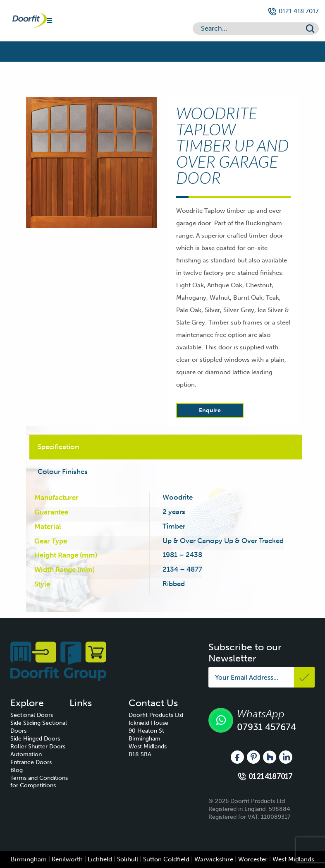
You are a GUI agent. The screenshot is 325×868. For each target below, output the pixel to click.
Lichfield (100, 859)
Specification (58, 447)
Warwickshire (214, 859)
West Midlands (293, 859)
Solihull (128, 859)
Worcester (253, 859)
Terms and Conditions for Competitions (39, 782)
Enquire (210, 410)
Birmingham (29, 859)
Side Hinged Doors (35, 739)
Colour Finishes (63, 471)
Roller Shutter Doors (38, 747)
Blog (17, 770)
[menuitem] (40, 715)
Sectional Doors (32, 715)
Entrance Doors (31, 762)
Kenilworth (67, 859)
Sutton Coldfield (166, 859)
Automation (26, 754)
